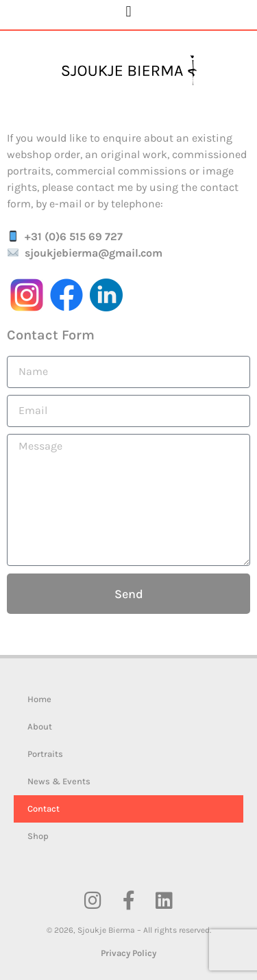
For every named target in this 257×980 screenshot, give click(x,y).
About (40, 726)
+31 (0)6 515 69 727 (74, 236)
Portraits (45, 754)
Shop (38, 836)
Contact (44, 809)
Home (39, 699)
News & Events (59, 781)
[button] (128, 11)
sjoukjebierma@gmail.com (94, 253)
